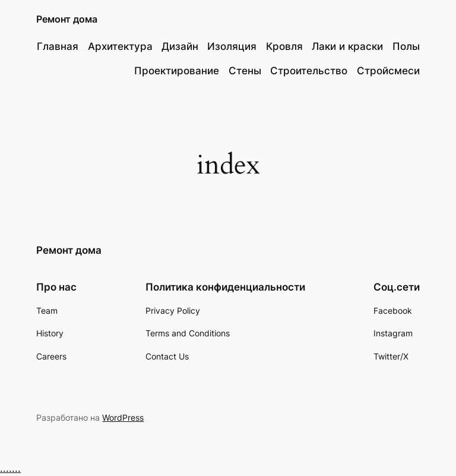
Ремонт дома (67, 19)
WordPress (123, 417)
